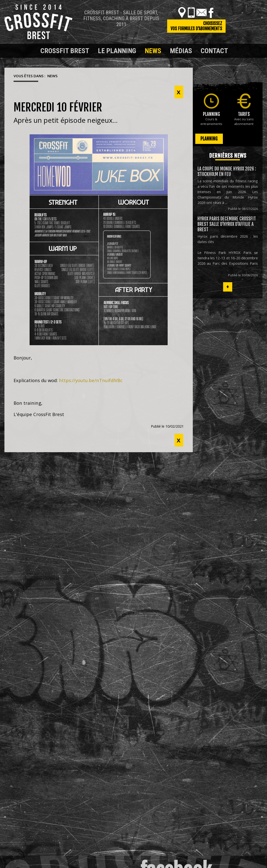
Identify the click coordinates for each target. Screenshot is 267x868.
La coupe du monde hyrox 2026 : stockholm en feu (227, 171)
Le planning (117, 51)
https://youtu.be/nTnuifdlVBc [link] (91, 380)
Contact (214, 51)
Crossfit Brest (65, 51)
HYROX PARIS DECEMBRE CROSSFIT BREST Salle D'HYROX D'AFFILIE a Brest (227, 224)
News (153, 51)
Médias (181, 51)
